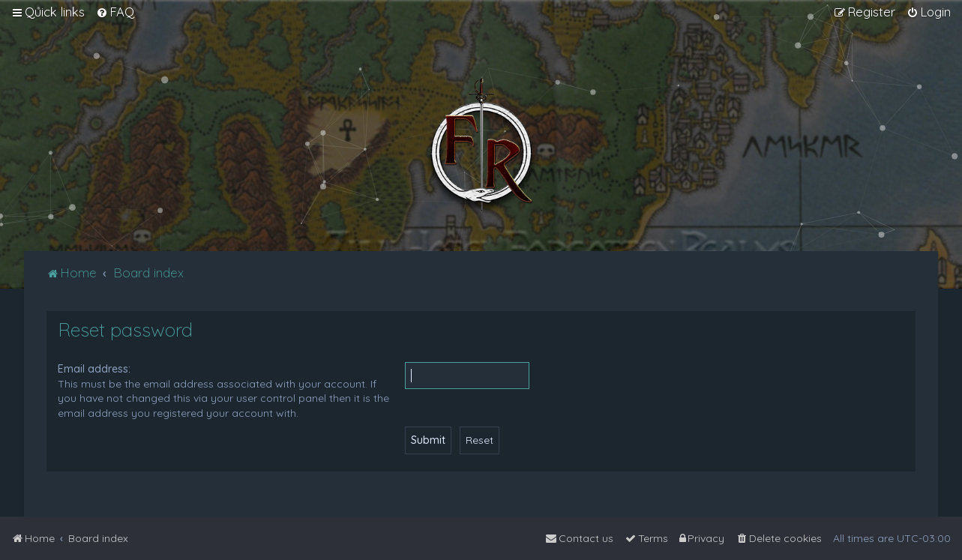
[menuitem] (115, 12)
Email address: (94, 369)
